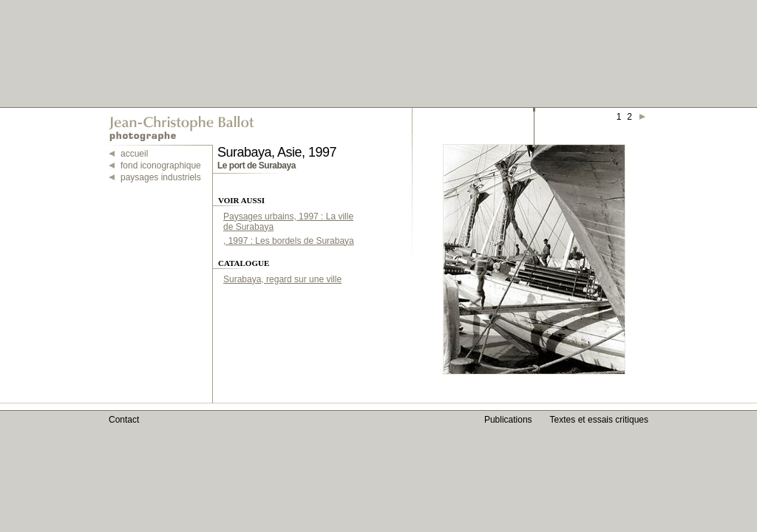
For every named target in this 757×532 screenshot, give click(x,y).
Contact (124, 420)
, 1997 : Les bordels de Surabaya (289, 241)
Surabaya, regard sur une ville (282, 279)
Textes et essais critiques (599, 420)
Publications (508, 420)
